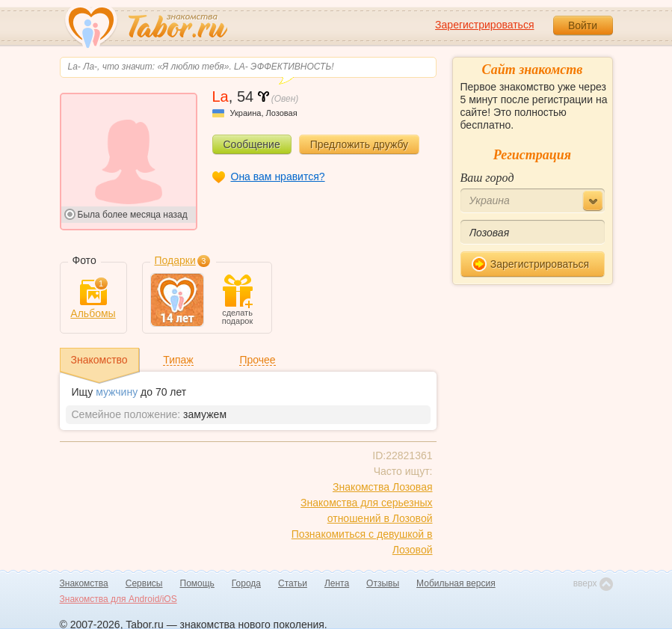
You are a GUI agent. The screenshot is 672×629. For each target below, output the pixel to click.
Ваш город (487, 178)
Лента (337, 583)
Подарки (175, 260)
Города (246, 583)
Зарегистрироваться (484, 25)
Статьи (293, 583)
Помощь (197, 583)
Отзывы (383, 583)
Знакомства (84, 583)
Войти (583, 25)
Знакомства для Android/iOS (118, 599)
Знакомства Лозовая (383, 487)
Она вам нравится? (278, 177)
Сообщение (252, 144)
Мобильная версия (456, 583)
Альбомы (93, 299)
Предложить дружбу (359, 144)
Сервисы (144, 583)
